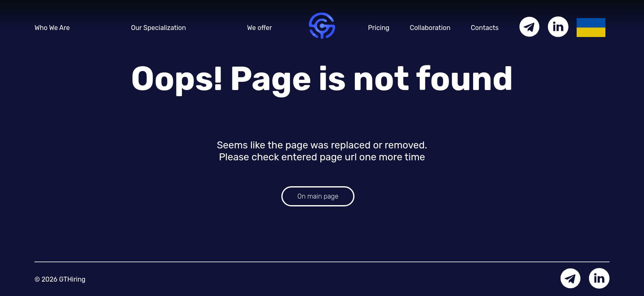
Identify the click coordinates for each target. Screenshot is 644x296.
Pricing (379, 28)
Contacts (485, 28)
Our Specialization (159, 28)
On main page (318, 196)
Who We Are (52, 28)
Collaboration (430, 28)
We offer (260, 28)
